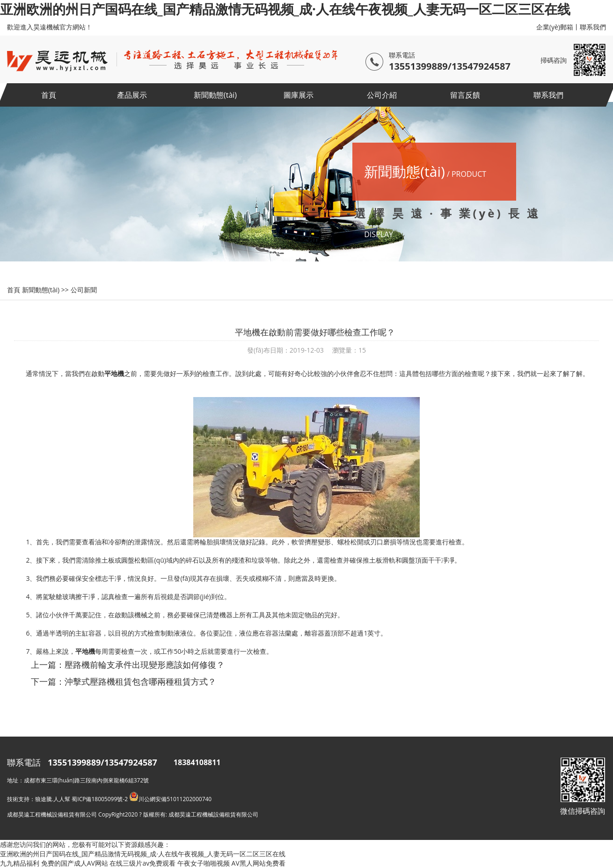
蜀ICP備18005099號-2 (100, 799)
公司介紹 (382, 95)
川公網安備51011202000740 (170, 799)
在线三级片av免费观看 (142, 863)
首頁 (49, 95)
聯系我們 (593, 27)
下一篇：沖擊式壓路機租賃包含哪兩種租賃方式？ (124, 681)
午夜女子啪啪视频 (204, 863)
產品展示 (132, 95)
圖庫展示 (299, 95)
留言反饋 (465, 95)
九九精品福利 (20, 863)
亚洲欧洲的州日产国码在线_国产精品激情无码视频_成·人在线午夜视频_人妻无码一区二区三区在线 (285, 9)
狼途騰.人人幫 (53, 799)
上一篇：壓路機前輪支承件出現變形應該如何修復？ (128, 665)
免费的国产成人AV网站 (75, 863)
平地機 (114, 373)
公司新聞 (84, 290)
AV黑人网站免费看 (259, 863)
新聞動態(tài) (215, 95)
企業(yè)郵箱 (555, 27)
